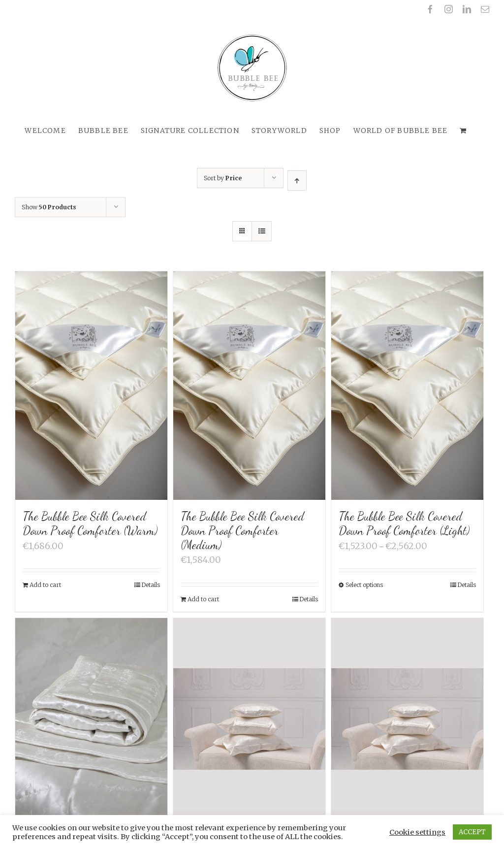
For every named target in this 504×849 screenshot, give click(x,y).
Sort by (223, 178)
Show (49, 207)
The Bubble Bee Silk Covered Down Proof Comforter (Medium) (242, 531)
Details (151, 585)
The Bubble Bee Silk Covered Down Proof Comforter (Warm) (90, 523)
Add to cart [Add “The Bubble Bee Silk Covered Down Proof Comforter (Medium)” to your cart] (203, 599)
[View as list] (262, 231)
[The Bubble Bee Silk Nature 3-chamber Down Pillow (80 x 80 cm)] (249, 720)
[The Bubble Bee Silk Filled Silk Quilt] (91, 732)
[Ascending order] (297, 180)
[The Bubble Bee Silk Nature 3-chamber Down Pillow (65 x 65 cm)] (407, 720)
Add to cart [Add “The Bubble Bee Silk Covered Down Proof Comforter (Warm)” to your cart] (45, 585)
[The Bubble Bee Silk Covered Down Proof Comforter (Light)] (407, 386)
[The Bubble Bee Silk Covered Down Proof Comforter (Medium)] (249, 386)
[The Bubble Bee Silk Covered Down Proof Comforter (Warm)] (91, 386)
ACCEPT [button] (472, 832)
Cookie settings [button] (417, 832)
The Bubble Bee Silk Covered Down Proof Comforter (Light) (404, 523)
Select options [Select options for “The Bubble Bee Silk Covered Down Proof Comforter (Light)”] (364, 585)
